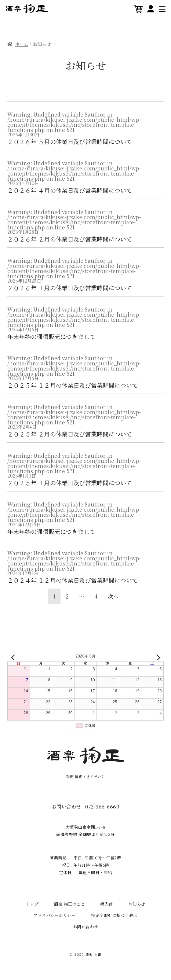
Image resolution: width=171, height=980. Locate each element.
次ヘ (113, 596)
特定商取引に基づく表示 (114, 915)
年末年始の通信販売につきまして (51, 337)
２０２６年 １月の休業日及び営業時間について (70, 288)
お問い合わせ (86, 926)
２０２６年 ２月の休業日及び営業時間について (70, 239)
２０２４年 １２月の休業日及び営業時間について (73, 580)
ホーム (22, 44)
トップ (32, 904)
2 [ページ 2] (67, 596)
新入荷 (107, 904)
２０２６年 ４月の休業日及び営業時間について (70, 190)
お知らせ (137, 904)
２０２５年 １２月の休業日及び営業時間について (73, 385)
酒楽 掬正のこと (69, 904)
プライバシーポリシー (54, 915)
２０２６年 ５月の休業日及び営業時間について (70, 142)
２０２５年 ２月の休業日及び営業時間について (70, 434)
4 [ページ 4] (96, 596)
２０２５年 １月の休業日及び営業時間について (70, 483)
